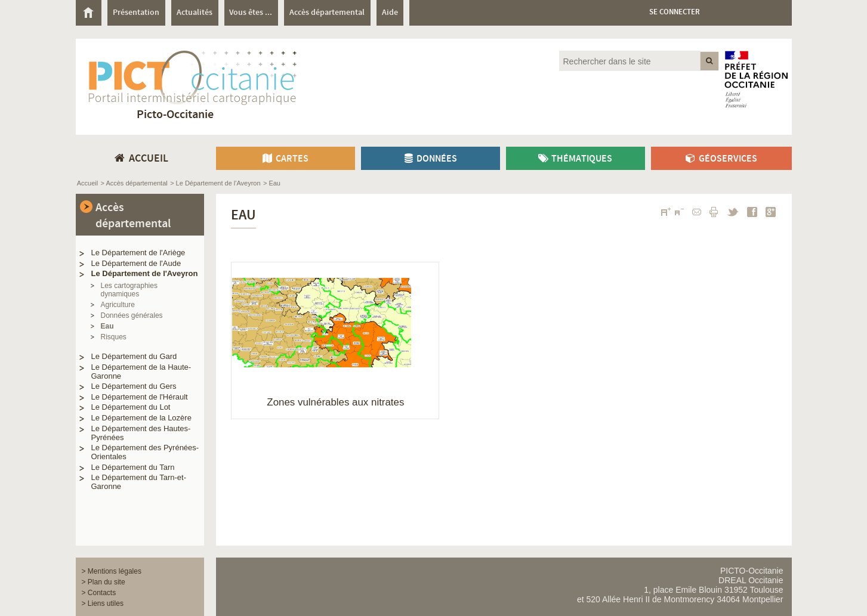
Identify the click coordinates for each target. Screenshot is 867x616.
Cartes (285, 159)
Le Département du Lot (131, 407)
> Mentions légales (112, 571)
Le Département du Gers (134, 386)
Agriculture (118, 305)
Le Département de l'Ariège (138, 253)
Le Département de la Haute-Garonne (141, 372)
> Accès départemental (134, 183)
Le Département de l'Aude (136, 263)
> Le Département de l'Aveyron (215, 183)
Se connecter (675, 12)
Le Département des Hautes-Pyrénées (141, 433)
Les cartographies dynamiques (129, 290)
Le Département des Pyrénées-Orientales (145, 452)
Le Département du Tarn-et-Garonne (139, 482)
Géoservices (721, 159)
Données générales (132, 315)
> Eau (272, 183)
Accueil (87, 183)
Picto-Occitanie (175, 115)
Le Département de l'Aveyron (145, 273)
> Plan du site (104, 582)
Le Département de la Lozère (141, 418)
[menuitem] (92, 13)
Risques (114, 337)
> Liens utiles (103, 603)
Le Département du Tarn (133, 467)
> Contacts (99, 593)
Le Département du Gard (134, 356)
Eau (107, 326)
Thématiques (575, 159)
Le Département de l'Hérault (140, 397)
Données (430, 159)
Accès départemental (133, 216)
